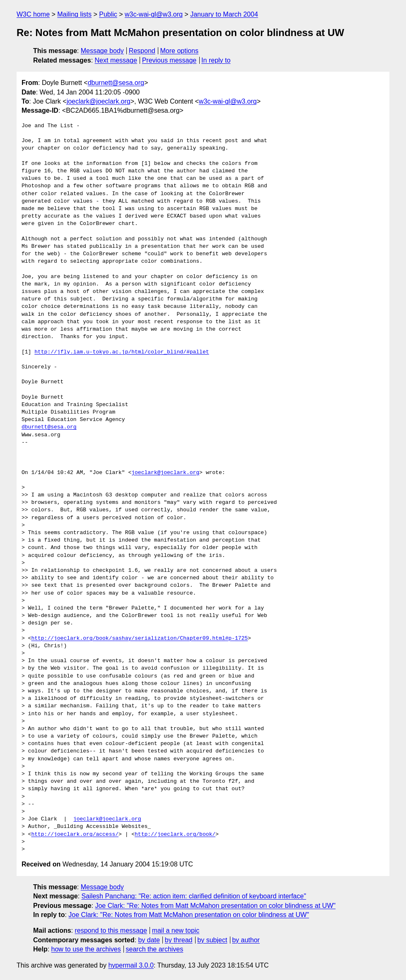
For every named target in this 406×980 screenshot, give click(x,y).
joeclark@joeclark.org (99, 101)
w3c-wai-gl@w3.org (154, 14)
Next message (116, 60)
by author (246, 940)
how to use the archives (86, 949)
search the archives (155, 949)
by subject (212, 940)
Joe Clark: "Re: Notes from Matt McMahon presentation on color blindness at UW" (215, 906)
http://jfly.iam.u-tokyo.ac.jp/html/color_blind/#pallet (122, 352)
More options (180, 51)
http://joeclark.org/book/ (175, 835)
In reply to (216, 60)
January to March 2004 (224, 14)
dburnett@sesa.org (116, 83)
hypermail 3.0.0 (131, 965)
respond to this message (111, 930)
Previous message (169, 60)
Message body (102, 51)
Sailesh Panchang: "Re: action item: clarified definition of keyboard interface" (194, 896)
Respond (142, 51)
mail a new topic (176, 930)
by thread (179, 940)
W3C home (33, 14)
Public (108, 14)
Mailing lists (74, 14)
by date (149, 940)
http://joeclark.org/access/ (75, 835)
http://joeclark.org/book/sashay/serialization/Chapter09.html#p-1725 (139, 639)
